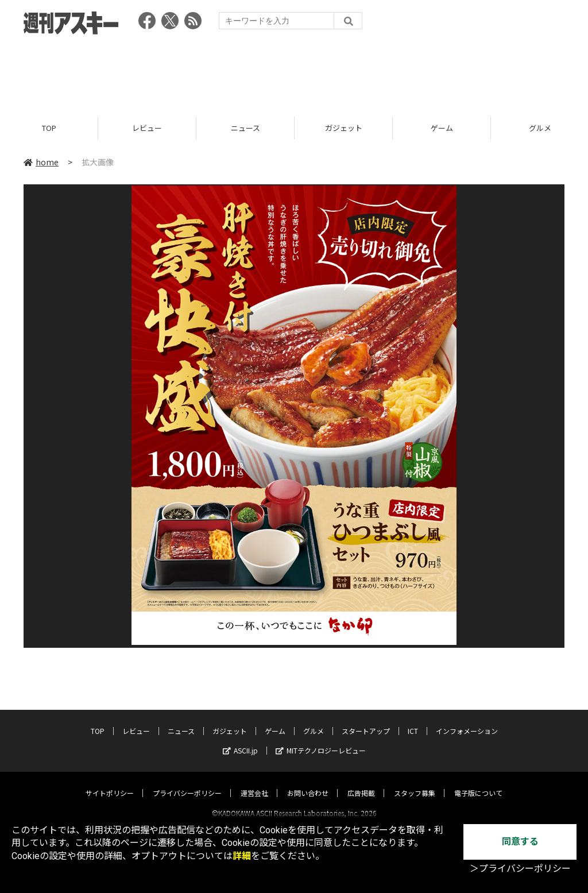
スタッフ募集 (415, 782)
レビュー (147, 128)
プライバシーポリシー (187, 782)
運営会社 (254, 782)
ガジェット (344, 128)
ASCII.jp (240, 740)
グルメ (314, 720)
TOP (49, 128)
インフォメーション (467, 720)
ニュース (245, 128)
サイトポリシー (110, 782)
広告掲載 (361, 782)
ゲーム (442, 128)
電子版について (478, 782)
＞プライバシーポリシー (520, 869)
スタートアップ (366, 720)
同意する (520, 842)
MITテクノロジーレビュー (321, 740)
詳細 (242, 856)
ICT (413, 720)
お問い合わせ (308, 782)
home (41, 162)
